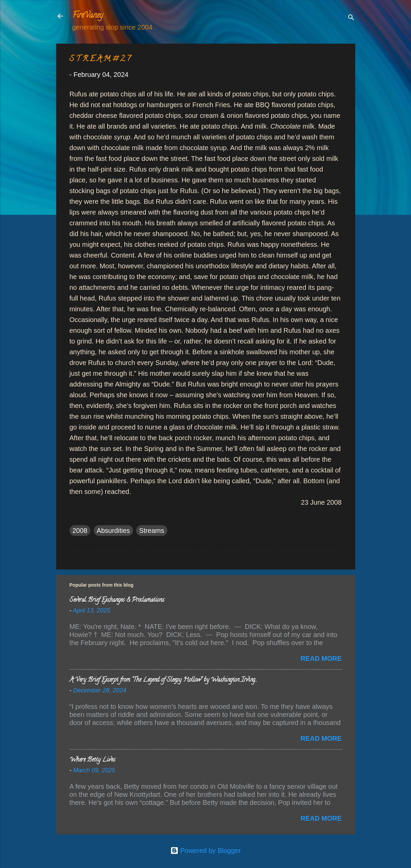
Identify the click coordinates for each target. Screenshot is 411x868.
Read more (321, 658)
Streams (152, 531)
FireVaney (88, 16)
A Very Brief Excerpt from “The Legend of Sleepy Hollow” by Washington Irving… (163, 680)
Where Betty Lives (92, 760)
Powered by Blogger (206, 851)
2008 (80, 531)
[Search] (351, 18)
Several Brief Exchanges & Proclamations (117, 600)
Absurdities (113, 531)
